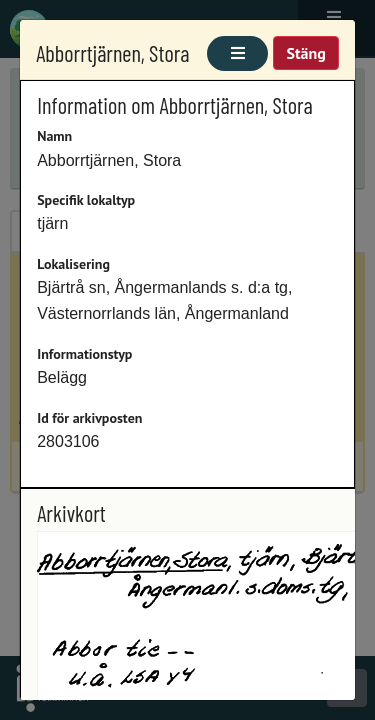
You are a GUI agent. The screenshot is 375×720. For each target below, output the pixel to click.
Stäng (305, 53)
